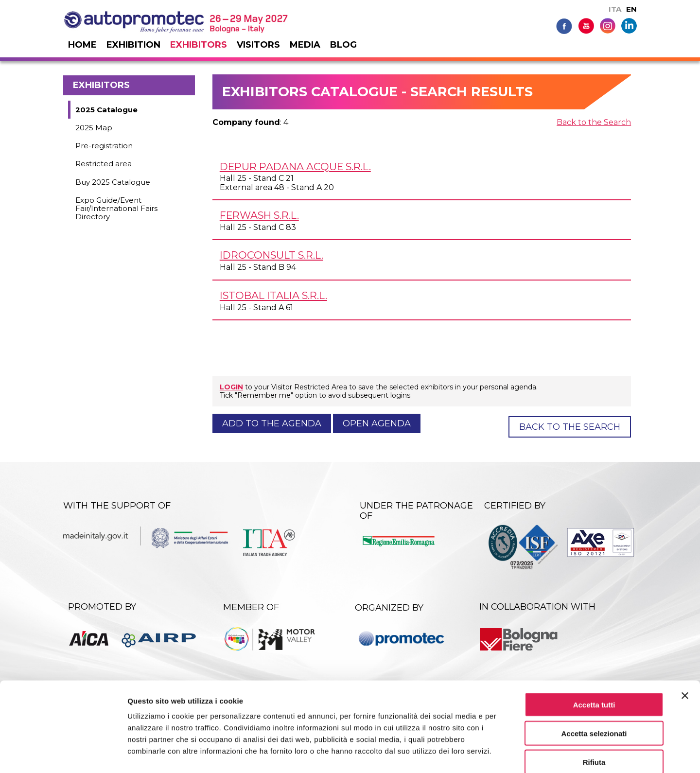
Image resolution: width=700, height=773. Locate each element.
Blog (343, 45)
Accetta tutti (594, 654)
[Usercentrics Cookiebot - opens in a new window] (63, 754)
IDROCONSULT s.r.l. (271, 255)
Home (82, 45)
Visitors (258, 45)
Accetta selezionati (594, 682)
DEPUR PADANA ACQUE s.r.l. (295, 167)
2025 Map (94, 128)
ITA (615, 9)
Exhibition (133, 45)
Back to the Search (594, 122)
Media (305, 45)
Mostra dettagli (511, 754)
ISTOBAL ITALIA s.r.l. (273, 295)
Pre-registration (104, 146)
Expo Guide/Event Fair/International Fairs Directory (116, 209)
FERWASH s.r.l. (259, 215)
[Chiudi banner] (685, 645)
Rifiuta (594, 711)
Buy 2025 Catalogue (113, 182)
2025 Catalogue (106, 110)
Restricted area (104, 164)
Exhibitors (199, 45)
